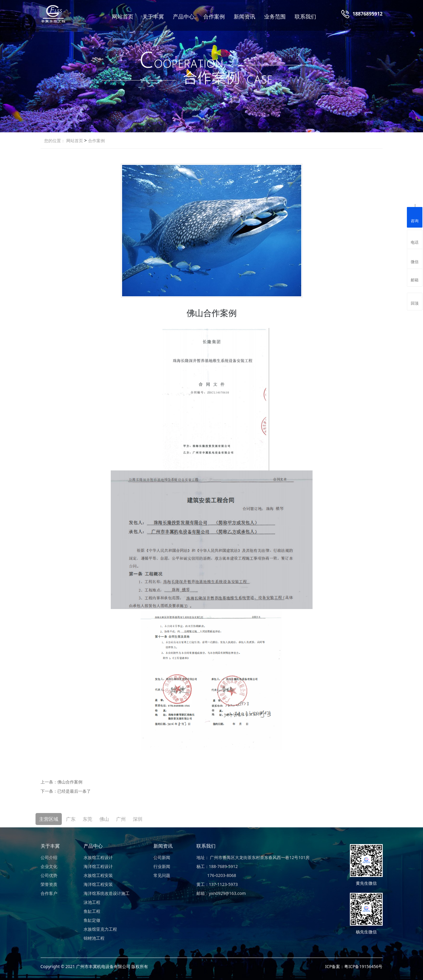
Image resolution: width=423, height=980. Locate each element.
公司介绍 (49, 857)
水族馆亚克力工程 (100, 929)
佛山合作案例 (70, 782)
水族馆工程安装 (98, 875)
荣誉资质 (49, 884)
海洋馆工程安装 (98, 884)
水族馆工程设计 (98, 857)
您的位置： (55, 141)
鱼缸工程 (92, 911)
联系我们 (305, 16)
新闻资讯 (244, 16)
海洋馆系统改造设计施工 (107, 893)
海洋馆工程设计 (98, 866)
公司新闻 (162, 857)
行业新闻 (162, 866)
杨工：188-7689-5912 (217, 866)
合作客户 (49, 893)
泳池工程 (92, 902)
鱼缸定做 (92, 920)
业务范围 (275, 16)
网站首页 (123, 16)
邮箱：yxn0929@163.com (221, 893)
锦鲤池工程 (94, 938)
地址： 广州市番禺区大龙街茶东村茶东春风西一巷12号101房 (253, 857)
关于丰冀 (153, 16)
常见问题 (162, 875)
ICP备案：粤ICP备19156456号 (354, 966)
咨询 (415, 217)
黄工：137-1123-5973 (217, 884)
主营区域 (49, 819)
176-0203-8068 (216, 875)
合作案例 (214, 16)
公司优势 (49, 875)
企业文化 (49, 866)
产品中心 (184, 16)
